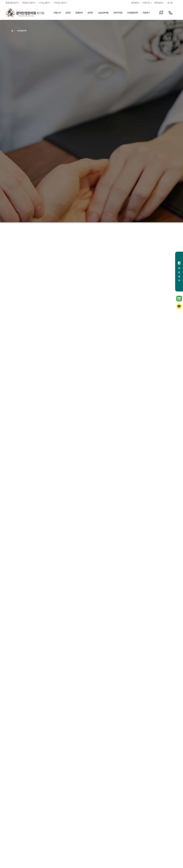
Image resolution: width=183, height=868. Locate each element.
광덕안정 (136, 3)
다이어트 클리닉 (60, 3)
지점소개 (57, 13)
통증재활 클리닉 (12, 3)
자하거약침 (118, 13)
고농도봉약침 (103, 13)
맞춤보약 (79, 13)
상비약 (90, 13)
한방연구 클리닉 (29, 3)
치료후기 (146, 13)
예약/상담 (159, 3)
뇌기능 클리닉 (44, 3)
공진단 (68, 13)
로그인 (170, 3)
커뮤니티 (147, 3)
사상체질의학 (132, 13)
